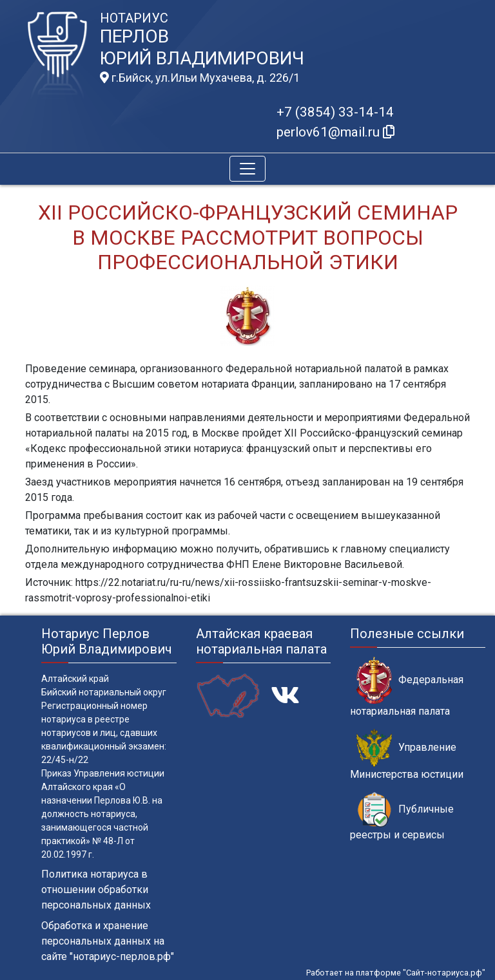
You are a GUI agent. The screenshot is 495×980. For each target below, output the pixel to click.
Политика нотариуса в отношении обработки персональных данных (96, 890)
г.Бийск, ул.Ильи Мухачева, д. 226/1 (200, 78)
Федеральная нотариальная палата (407, 687)
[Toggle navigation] (247, 169)
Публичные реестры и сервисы (402, 816)
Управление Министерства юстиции (407, 755)
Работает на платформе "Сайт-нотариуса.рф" (396, 973)
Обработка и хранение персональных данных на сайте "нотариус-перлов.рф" (108, 941)
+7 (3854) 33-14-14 (335, 112)
